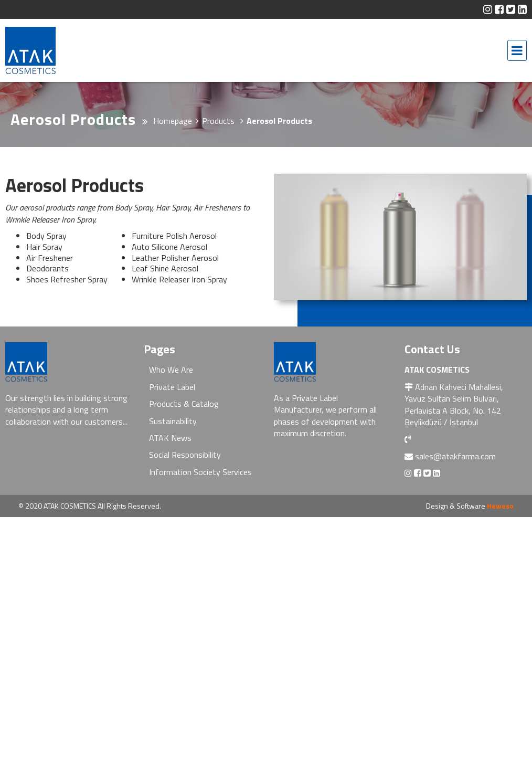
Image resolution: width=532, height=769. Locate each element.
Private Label (172, 387)
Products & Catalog (184, 404)
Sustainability (173, 421)
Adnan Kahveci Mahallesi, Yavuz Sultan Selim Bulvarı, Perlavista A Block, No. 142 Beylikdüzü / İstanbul (454, 404)
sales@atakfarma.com (455, 456)
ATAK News (170, 438)
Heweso (500, 506)
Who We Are (171, 370)
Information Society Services (200, 472)
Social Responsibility (185, 455)
